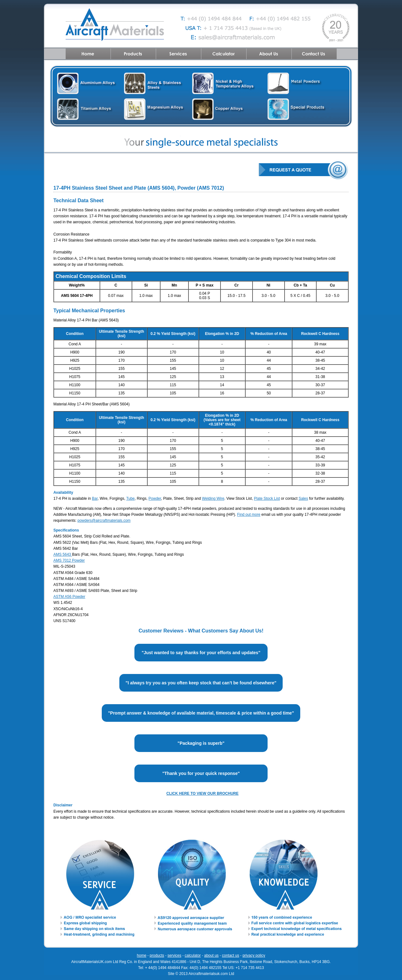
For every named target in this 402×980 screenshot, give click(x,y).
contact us (231, 955)
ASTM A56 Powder (69, 597)
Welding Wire (213, 498)
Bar (95, 498)
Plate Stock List (267, 498)
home (142, 955)
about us (211, 955)
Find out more (249, 515)
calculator (193, 955)
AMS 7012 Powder (69, 560)
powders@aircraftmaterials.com (104, 521)
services (174, 955)
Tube (130, 498)
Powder (155, 498)
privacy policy (254, 955)
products (157, 955)
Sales (303, 498)
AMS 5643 (63, 554)
